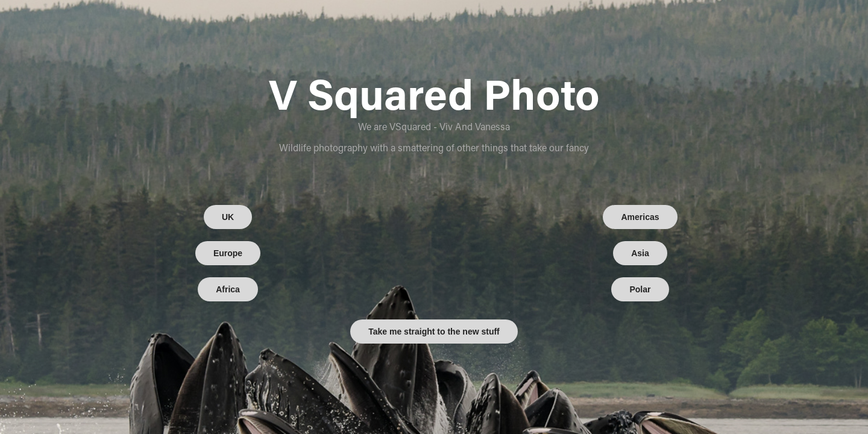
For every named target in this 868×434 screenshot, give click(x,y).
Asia (640, 253)
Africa (228, 289)
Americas (640, 217)
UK (228, 217)
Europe (228, 253)
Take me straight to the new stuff (434, 332)
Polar (640, 289)
